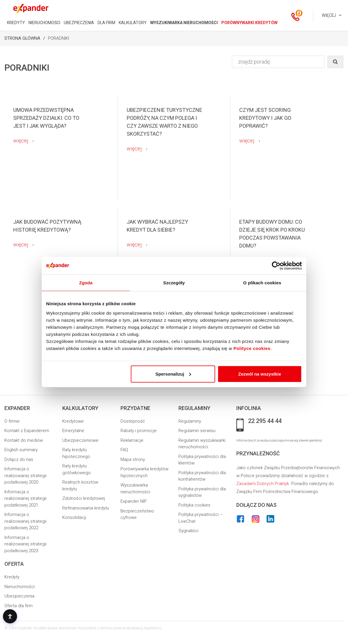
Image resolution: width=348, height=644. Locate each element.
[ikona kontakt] (295, 16)
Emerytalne (73, 431)
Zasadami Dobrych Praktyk (263, 484)
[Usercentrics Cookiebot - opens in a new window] (276, 266)
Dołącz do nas (19, 459)
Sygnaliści (188, 531)
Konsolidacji (74, 517)
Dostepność (133, 421)
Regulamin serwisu (197, 431)
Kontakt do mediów (24, 440)
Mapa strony (133, 459)
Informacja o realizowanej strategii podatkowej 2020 (25, 475)
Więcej (329, 15)
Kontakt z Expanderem (27, 431)
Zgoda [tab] (86, 283)
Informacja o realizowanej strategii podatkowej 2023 (25, 544)
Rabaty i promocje (139, 431)
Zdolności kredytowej (84, 498)
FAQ (124, 450)
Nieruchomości (20, 587)
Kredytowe (73, 421)
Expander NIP (134, 501)
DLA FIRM (106, 23)
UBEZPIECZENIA (79, 23)
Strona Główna (22, 38)
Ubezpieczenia (19, 596)
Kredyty (12, 577)
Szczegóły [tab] (174, 283)
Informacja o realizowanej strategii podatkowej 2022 (25, 521)
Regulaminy (190, 421)
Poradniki (58, 38)
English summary (21, 450)
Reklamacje (132, 440)
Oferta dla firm (19, 606)
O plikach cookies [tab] (262, 283)
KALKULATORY (133, 23)
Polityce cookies (252, 348)
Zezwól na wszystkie (260, 374)
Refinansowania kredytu (86, 508)
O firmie (12, 421)
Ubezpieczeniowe (80, 440)
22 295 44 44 (265, 421)
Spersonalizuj (173, 374)
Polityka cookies (194, 505)
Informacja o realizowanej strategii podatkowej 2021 (25, 498)
